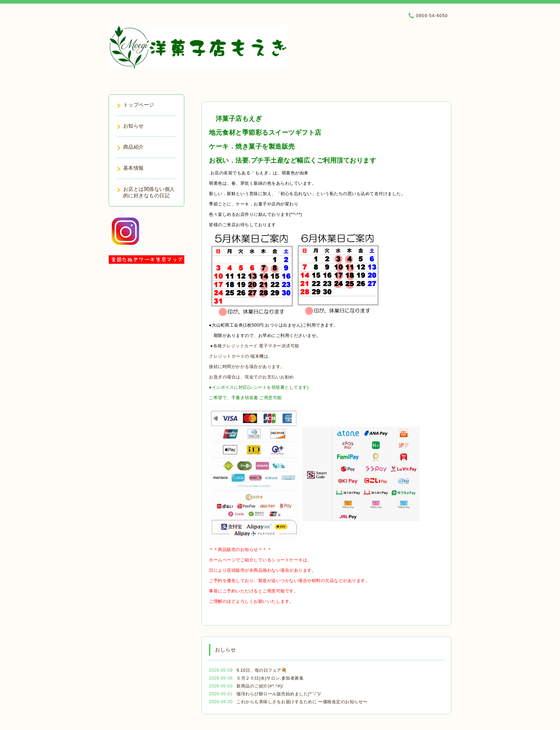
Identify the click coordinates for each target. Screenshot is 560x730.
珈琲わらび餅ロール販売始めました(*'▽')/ (279, 694)
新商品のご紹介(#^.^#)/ (260, 686)
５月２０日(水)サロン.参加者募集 (270, 678)
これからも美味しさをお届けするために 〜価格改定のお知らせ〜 (302, 702)
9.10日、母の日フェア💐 (262, 670)
